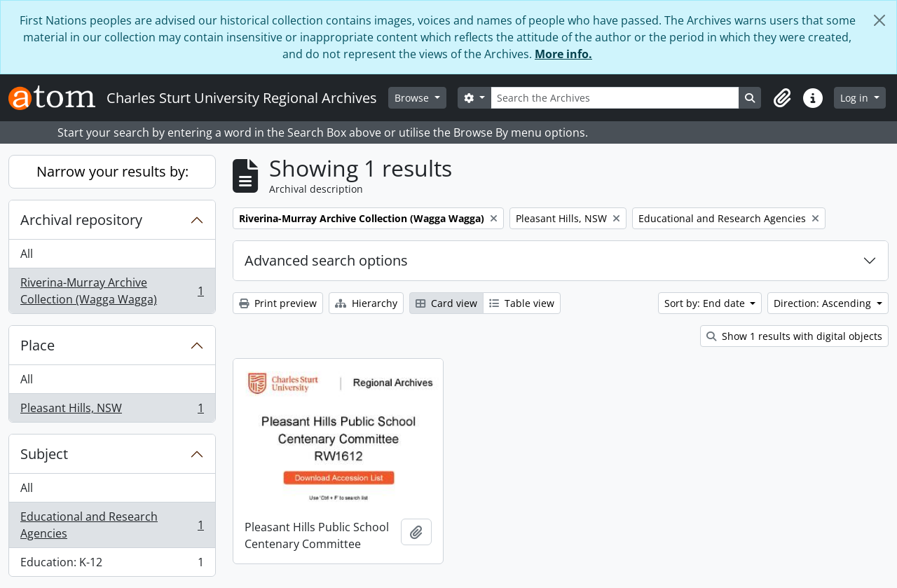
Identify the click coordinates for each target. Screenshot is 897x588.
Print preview (278, 303)
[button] (782, 98)
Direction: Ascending (824, 303)
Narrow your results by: (112, 171)
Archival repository (81, 220)
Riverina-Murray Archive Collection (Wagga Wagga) (112, 291)
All (27, 254)
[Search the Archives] (615, 98)
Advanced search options (326, 260)
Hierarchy (366, 303)
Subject (44, 454)
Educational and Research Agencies (112, 525)
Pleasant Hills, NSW (112, 411)
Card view (446, 303)
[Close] (879, 20)
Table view (522, 303)
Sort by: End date (706, 303)
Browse (413, 98)
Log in (856, 98)
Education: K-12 (112, 565)
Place (37, 345)
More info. (563, 54)
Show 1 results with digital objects (794, 336)
